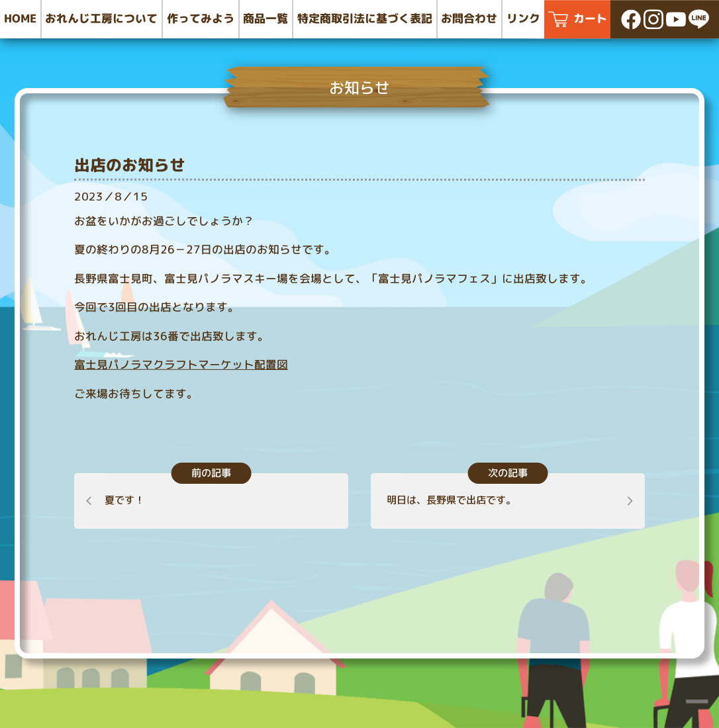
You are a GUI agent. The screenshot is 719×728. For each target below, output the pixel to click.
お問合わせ (469, 18)
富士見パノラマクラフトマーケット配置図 (181, 364)
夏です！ (124, 500)
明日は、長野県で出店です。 (452, 500)
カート (590, 19)
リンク (523, 19)
